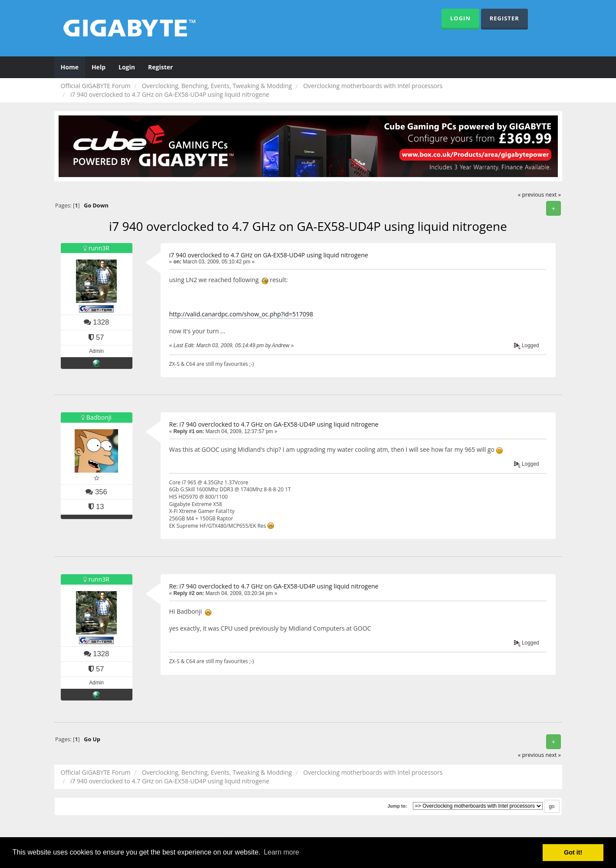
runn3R (99, 248)
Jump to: (397, 806)
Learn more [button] (281, 852)
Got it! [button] (573, 852)
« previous (531, 195)
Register (504, 18)
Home (70, 67)
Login (460, 18)
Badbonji (99, 417)
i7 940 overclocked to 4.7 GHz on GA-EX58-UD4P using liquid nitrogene (269, 255)
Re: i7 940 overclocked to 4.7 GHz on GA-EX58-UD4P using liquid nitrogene (274, 424)
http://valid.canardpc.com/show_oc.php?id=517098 (241, 314)
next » (553, 195)
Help (99, 67)
